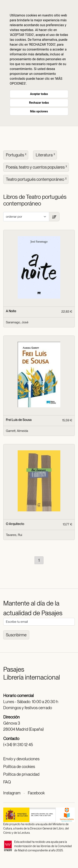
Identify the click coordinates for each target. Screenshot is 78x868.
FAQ (7, 782)
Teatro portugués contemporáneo (37, 179)
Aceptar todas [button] (39, 94)
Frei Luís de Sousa (19, 420)
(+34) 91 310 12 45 (18, 745)
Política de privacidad (21, 774)
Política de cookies (19, 767)
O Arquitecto (15, 524)
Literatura (46, 155)
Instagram (12, 793)
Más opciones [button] (39, 111)
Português (17, 155)
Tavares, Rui (14, 535)
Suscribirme (16, 635)
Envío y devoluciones (21, 759)
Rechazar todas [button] (39, 103)
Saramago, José (17, 322)
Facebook (36, 793)
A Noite (11, 311)
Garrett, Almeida (17, 431)
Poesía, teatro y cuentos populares (37, 167)
